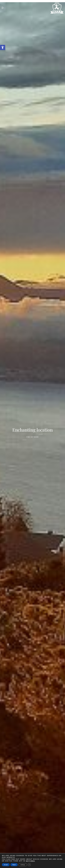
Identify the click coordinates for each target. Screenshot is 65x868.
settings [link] (30, 861)
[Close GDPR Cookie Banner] (29, 865)
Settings (23, 865)
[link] (3, 47)
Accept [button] (6, 865)
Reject (14, 865)
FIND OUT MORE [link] (32, 437)
